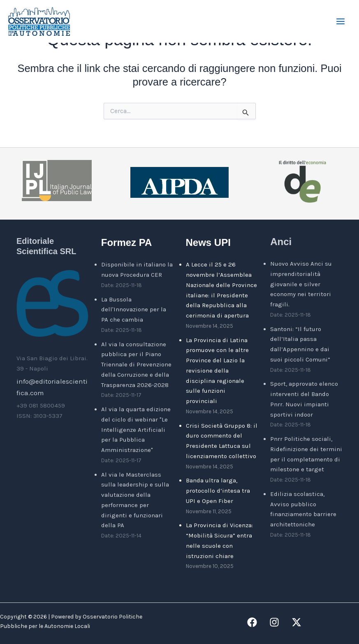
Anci (281, 242)
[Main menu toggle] (341, 21)
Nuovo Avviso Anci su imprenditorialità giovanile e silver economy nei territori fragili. (301, 284)
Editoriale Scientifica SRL (46, 246)
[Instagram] (274, 622)
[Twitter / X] (296, 622)
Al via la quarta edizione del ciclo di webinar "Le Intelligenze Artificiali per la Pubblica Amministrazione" (136, 430)
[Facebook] (252, 622)
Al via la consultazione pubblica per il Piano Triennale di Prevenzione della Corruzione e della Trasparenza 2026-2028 (136, 365)
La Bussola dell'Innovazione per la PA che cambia (134, 310)
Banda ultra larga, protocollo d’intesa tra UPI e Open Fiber (218, 491)
